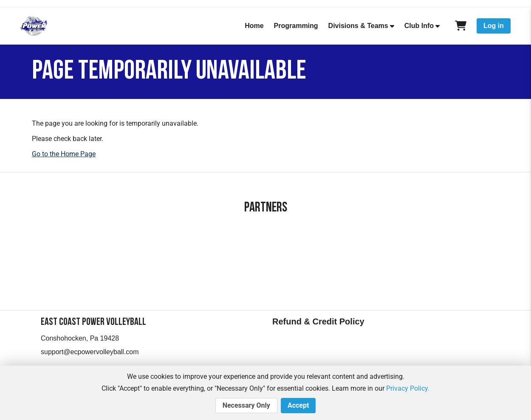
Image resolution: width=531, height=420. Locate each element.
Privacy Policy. (408, 388)
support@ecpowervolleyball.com (90, 352)
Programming (296, 26)
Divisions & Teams (358, 26)
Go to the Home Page (64, 154)
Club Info (419, 26)
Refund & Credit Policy (318, 321)
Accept (298, 406)
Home (254, 26)
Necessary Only (246, 406)
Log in (494, 26)
